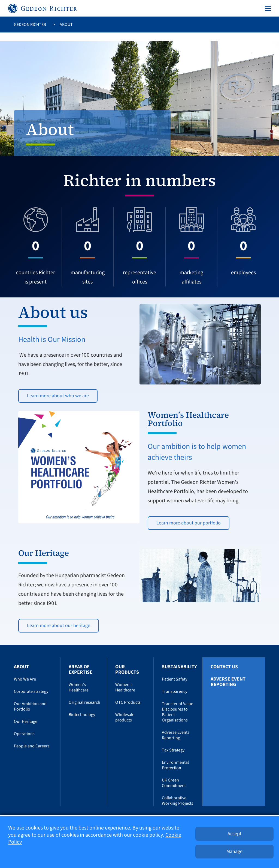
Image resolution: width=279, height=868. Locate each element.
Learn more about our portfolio (189, 523)
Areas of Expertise (81, 669)
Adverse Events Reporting (176, 735)
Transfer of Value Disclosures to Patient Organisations (178, 712)
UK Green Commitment (174, 783)
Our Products (127, 669)
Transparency (175, 691)
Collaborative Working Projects (178, 801)
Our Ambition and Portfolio (30, 706)
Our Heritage (26, 721)
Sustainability (179, 667)
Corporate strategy (31, 691)
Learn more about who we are (58, 396)
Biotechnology (82, 715)
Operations (24, 734)
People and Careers (32, 746)
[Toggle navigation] (267, 8)
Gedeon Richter (30, 25)
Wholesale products (125, 717)
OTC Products (128, 702)
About (21, 667)
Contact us (224, 667)
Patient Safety (175, 679)
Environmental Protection (175, 765)
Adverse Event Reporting (228, 682)
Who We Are (25, 679)
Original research (84, 702)
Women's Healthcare (79, 687)
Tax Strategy (173, 750)
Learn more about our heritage (59, 626)
